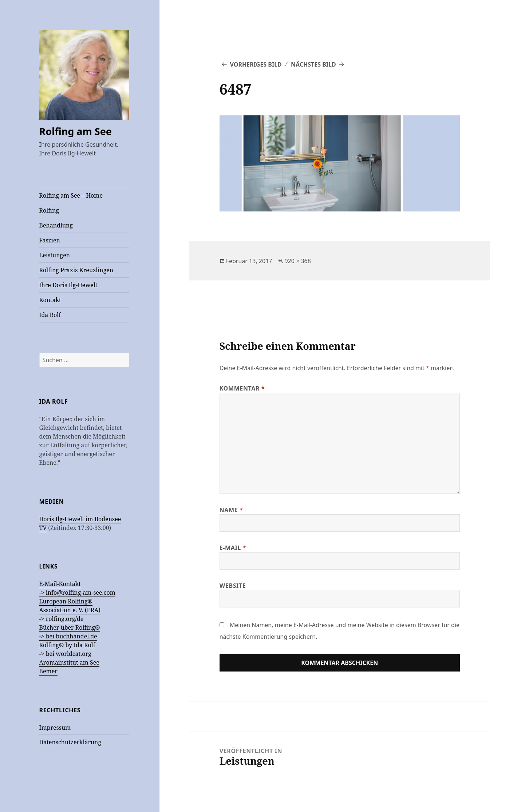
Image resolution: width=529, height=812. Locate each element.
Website (233, 586)
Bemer (48, 671)
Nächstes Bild (313, 64)
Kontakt (50, 300)
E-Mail (233, 548)
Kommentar (242, 388)
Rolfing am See (76, 131)
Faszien (50, 240)
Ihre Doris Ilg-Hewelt (68, 285)
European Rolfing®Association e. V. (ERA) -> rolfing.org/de (70, 610)
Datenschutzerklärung (70, 742)
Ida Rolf (50, 315)
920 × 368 (297, 261)
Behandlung (56, 225)
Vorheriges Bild (256, 64)
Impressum (55, 728)
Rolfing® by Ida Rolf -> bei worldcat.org (67, 649)
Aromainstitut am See (69, 662)
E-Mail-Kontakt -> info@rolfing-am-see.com (77, 588)
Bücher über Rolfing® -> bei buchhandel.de (70, 632)
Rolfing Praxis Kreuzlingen (76, 270)
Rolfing (49, 210)
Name (231, 510)
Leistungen (55, 255)
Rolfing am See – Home (71, 195)
